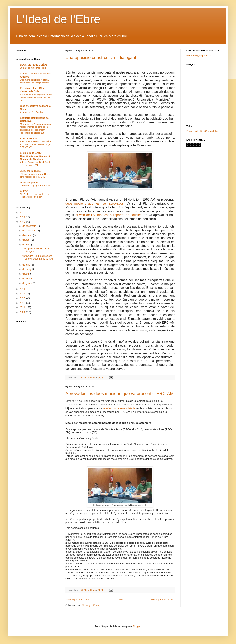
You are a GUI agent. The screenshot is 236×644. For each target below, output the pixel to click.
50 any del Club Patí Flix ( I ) (34, 68)
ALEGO (24, 191)
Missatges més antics (162, 600)
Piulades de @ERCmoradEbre (203, 131)
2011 (23, 303)
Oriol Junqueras (29, 183)
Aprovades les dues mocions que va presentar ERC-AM (119, 393)
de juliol (27, 245)
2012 (23, 298)
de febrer (27, 279)
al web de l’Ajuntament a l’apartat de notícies (108, 215)
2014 (23, 289)
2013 (23, 294)
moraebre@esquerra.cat (199, 56)
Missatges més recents (79, 600)
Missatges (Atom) (91, 605)
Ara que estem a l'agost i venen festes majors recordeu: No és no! (36, 97)
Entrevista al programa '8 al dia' (36, 186)
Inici (121, 600)
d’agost (27, 240)
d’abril (26, 274)
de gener (27, 283)
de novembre (30, 231)
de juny (27, 265)
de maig (27, 269)
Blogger (137, 626)
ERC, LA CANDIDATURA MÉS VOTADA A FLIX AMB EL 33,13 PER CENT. (36, 144)
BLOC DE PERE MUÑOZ (34, 65)
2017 (23, 213)
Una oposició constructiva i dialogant (101, 57)
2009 (23, 312)
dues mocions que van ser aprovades (94, 203)
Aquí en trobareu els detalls (119, 408)
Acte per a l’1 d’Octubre (32, 112)
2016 (23, 217)
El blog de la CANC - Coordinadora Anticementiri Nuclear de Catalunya (36, 156)
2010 (23, 307)
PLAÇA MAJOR (29, 138)
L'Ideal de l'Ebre (58, 19)
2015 (23, 222)
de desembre (30, 226)
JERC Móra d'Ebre (30, 171)
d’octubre (28, 235)
